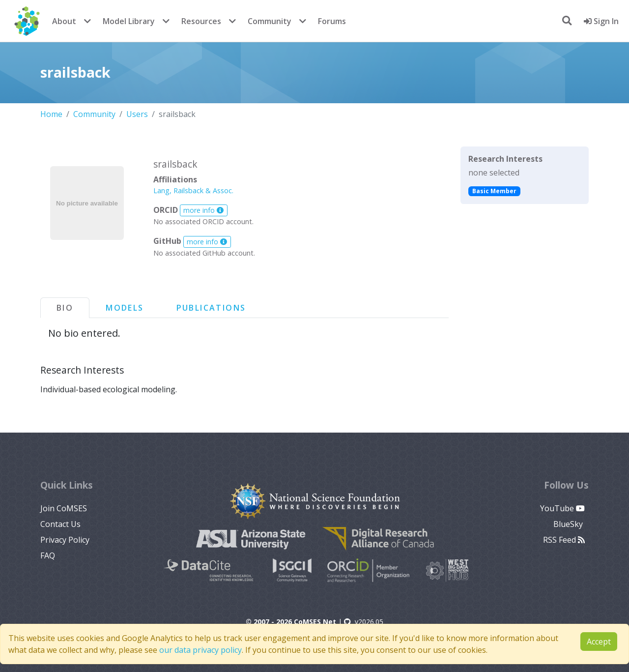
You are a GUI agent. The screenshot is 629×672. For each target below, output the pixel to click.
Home (51, 114)
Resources (201, 21)
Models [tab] (125, 308)
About (64, 21)
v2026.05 (364, 622)
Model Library (129, 21)
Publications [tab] (211, 308)
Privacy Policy (65, 540)
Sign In (601, 21)
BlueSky (569, 524)
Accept (599, 642)
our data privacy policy (200, 650)
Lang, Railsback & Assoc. (193, 190)
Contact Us (60, 524)
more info (203, 210)
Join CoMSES (64, 508)
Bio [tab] (65, 308)
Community (270, 21)
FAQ (48, 555)
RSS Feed (564, 540)
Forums (332, 21)
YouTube (562, 508)
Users (137, 114)
